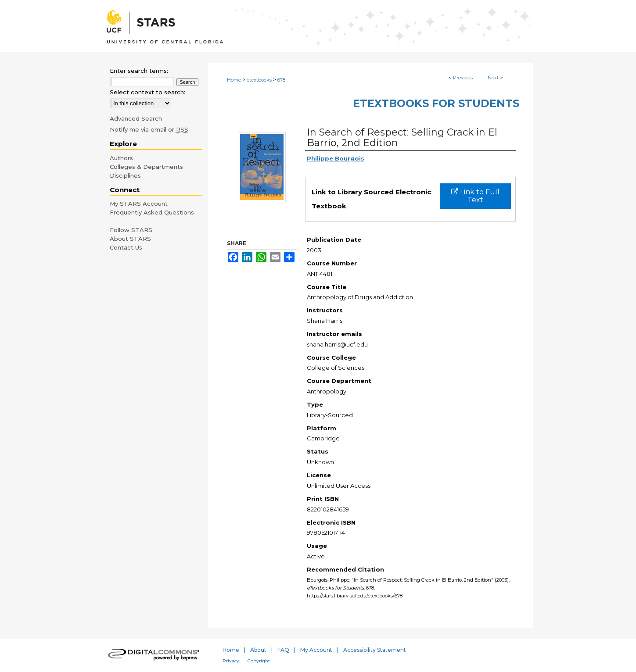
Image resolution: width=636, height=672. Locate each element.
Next (493, 78)
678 (281, 80)
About (258, 650)
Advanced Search (136, 118)
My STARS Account (139, 204)
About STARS (130, 239)
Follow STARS (131, 230)
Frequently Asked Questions (152, 212)
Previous (463, 78)
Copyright (259, 661)
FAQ (283, 650)
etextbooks (259, 80)
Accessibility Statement (375, 650)
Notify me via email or (149, 129)
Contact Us (126, 247)
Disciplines (125, 175)
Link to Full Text (475, 196)
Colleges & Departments (146, 167)
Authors (121, 158)
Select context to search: (147, 92)
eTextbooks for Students (436, 103)
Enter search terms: (139, 71)
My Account (316, 650)
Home (234, 80)
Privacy (231, 661)
